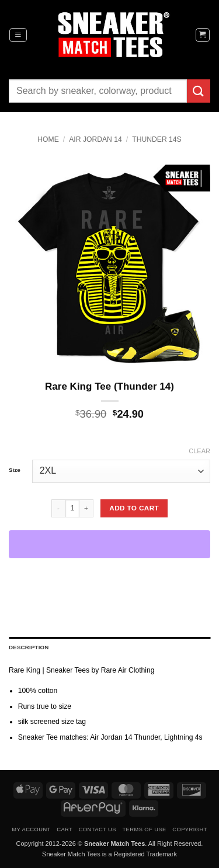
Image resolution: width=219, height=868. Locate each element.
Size (15, 470)
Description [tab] (29, 647)
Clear (199, 451)
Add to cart (134, 508)
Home (48, 139)
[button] (18, 35)
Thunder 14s (157, 139)
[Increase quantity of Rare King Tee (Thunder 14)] (86, 508)
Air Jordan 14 (95, 139)
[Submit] (199, 91)
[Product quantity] (72, 508)
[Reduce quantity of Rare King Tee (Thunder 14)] (58, 508)
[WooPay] (109, 544)
